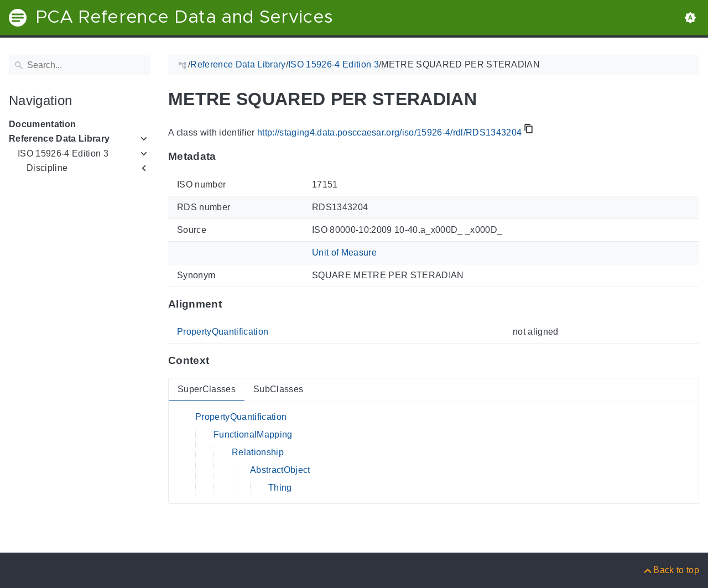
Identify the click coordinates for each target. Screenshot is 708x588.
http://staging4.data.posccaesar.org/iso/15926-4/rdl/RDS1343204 (389, 132)
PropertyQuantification (223, 332)
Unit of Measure (344, 253)
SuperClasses (207, 389)
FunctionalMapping (253, 435)
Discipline (47, 168)
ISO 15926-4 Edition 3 (63, 153)
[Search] (80, 65)
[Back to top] (671, 570)
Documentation (42, 124)
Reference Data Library (59, 139)
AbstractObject (280, 470)
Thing (280, 488)
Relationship (258, 452)
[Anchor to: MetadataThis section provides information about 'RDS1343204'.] (227, 157)
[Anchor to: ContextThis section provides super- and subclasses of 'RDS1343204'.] (220, 361)
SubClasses (278, 389)
